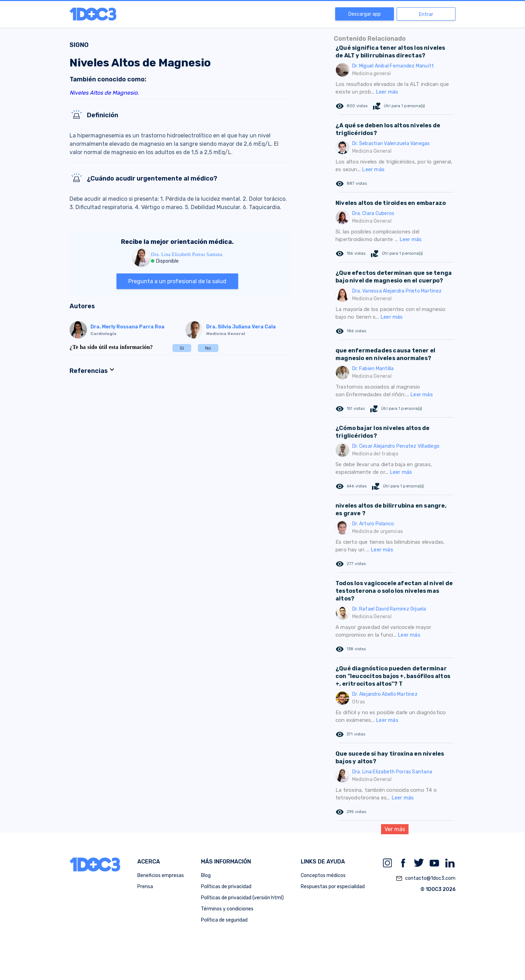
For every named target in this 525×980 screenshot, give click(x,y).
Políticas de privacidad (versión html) (242, 898)
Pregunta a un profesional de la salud (177, 281)
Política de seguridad (224, 920)
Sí (182, 348)
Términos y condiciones (227, 909)
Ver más (395, 829)
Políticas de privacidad (226, 887)
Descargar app (365, 14)
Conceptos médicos (323, 875)
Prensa (145, 887)
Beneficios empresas (161, 875)
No (208, 348)
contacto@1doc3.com (426, 878)
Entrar (426, 14)
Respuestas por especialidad (333, 887)
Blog (206, 875)
